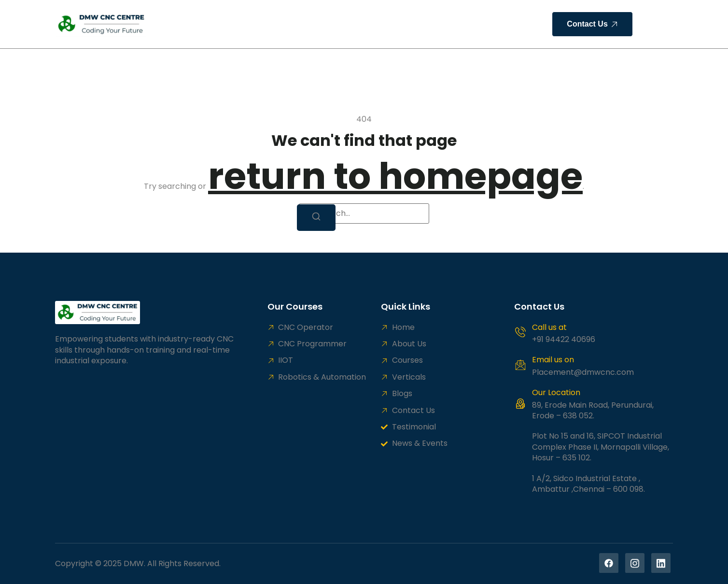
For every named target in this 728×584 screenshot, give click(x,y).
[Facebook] (609, 563)
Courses (274, 24)
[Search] (316, 218)
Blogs (419, 24)
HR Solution (373, 24)
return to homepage (395, 176)
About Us (227, 24)
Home (184, 24)
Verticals (321, 24)
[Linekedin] (661, 563)
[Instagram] (635, 563)
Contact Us (465, 24)
